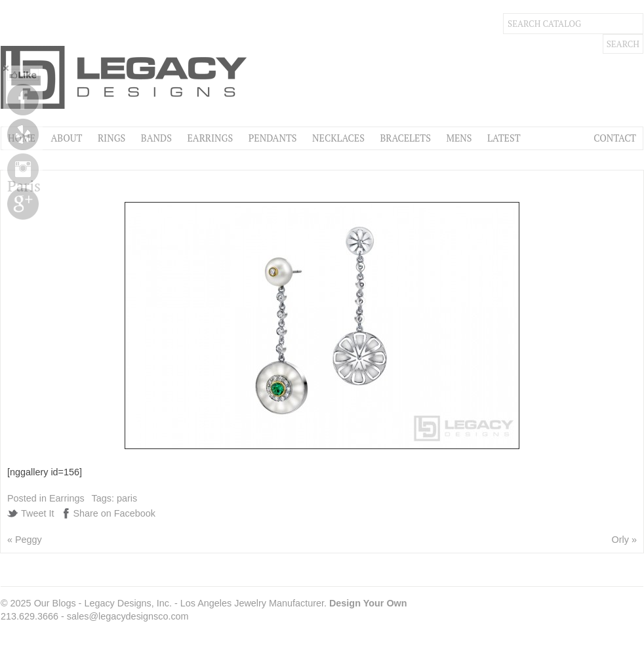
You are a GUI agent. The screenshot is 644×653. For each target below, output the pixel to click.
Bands (156, 138)
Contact (615, 138)
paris (127, 498)
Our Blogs (55, 603)
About (66, 138)
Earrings (210, 138)
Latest (504, 138)
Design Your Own (368, 603)
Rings (111, 138)
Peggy (29, 540)
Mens (459, 138)
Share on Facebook (114, 513)
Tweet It (37, 513)
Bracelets (405, 138)
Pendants (273, 138)
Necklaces (338, 138)
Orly (620, 540)
